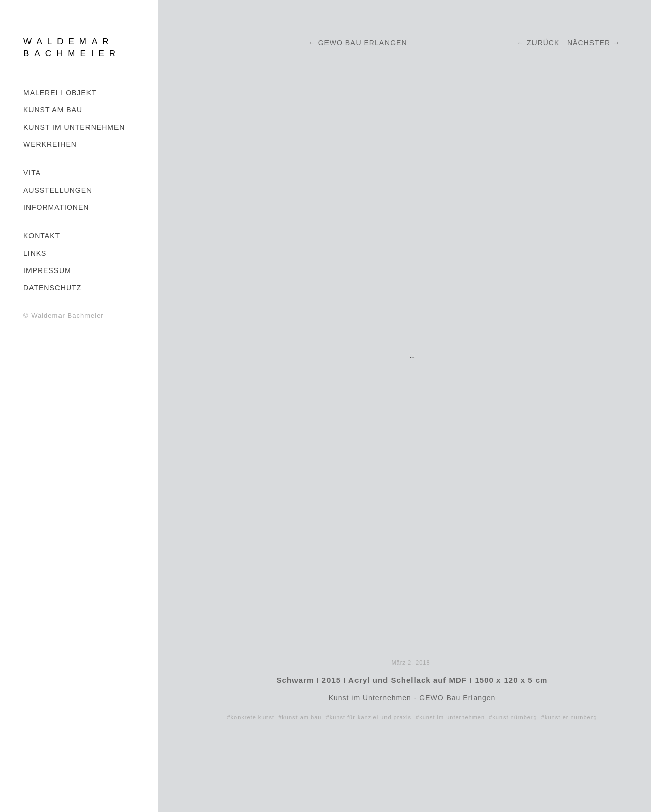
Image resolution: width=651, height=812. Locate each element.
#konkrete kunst (250, 717)
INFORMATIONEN (56, 207)
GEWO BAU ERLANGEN (364, 43)
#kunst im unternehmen (450, 717)
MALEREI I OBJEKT (60, 93)
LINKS (35, 253)
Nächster (589, 43)
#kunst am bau (300, 717)
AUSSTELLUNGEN (58, 190)
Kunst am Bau (53, 110)
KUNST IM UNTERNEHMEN (74, 127)
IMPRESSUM (47, 270)
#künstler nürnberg (569, 717)
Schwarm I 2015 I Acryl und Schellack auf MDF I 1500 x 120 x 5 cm (412, 680)
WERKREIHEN (50, 144)
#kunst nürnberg (513, 717)
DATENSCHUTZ (52, 288)
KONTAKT (42, 236)
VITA (32, 173)
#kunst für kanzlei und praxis (369, 717)
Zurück (543, 43)
